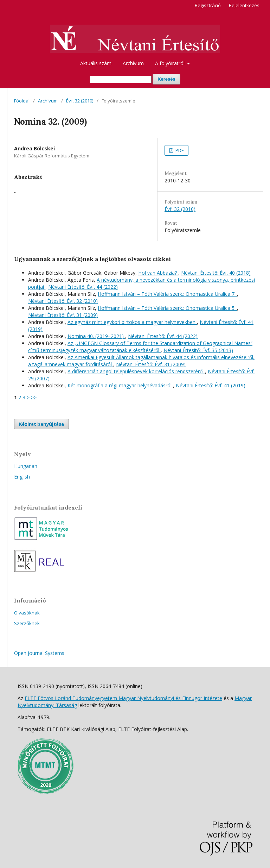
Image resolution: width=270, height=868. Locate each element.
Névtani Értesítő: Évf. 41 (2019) (211, 385)
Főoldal (22, 101)
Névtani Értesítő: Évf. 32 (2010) (63, 301)
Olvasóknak (27, 613)
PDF (179, 150)
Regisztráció (208, 5)
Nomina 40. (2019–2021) (96, 336)
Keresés (166, 79)
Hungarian (26, 466)
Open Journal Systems (39, 653)
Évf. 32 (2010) (80, 101)
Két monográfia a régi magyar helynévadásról (120, 385)
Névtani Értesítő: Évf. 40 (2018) (216, 273)
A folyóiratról (171, 63)
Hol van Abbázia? (158, 273)
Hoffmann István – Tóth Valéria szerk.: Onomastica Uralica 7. (167, 294)
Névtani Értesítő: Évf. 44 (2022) (83, 287)
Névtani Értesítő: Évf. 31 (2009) (63, 315)
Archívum (133, 63)
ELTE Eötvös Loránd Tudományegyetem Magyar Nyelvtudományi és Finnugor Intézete (123, 698)
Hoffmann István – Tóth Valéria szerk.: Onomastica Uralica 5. (167, 308)
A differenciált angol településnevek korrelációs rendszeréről (136, 371)
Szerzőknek (27, 623)
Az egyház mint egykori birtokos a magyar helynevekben (132, 322)
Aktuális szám (96, 63)
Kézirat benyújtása (41, 424)
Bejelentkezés (244, 5)
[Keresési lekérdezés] (121, 79)
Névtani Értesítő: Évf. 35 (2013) (198, 350)
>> (34, 397)
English (22, 477)
